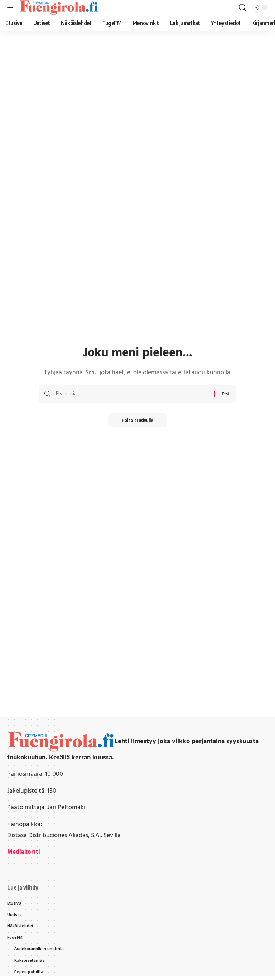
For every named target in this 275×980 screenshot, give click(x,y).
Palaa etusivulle (137, 420)
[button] (13, 8)
